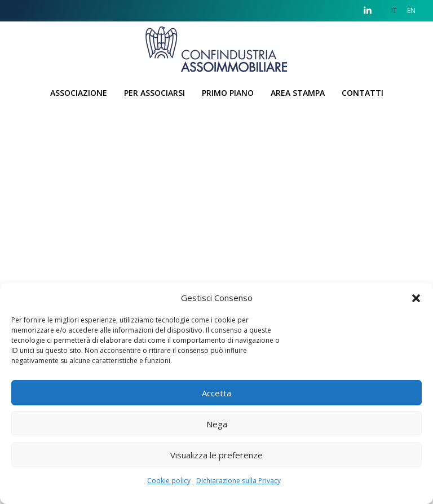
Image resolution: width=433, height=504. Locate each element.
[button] (416, 298)
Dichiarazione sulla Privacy (238, 481)
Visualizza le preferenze (216, 455)
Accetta (216, 393)
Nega (217, 424)
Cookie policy (169, 481)
